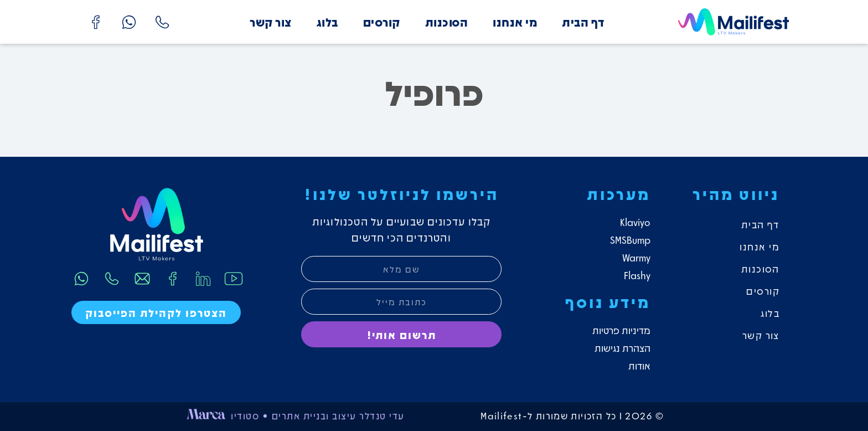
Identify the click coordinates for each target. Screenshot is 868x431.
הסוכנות (447, 22)
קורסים (382, 22)
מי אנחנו (515, 22)
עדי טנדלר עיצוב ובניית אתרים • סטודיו (318, 415)
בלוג (327, 22)
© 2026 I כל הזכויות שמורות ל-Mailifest (573, 415)
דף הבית (583, 22)
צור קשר (271, 22)
